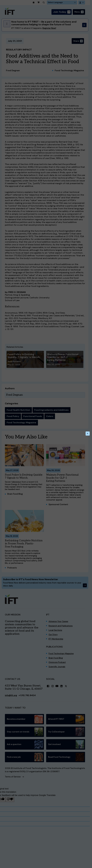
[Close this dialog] (87, 434)
